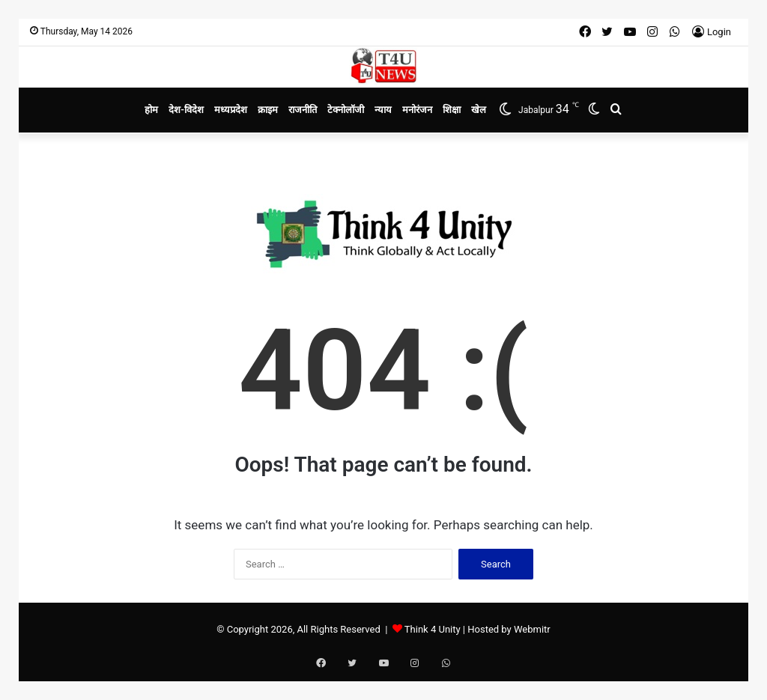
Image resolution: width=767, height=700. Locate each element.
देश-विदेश (186, 110)
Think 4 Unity (433, 629)
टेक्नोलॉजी (346, 110)
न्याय (383, 110)
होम (151, 110)
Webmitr (532, 629)
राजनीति (303, 110)
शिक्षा (452, 110)
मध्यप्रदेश (231, 110)
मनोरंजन (417, 110)
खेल (479, 110)
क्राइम (268, 110)
